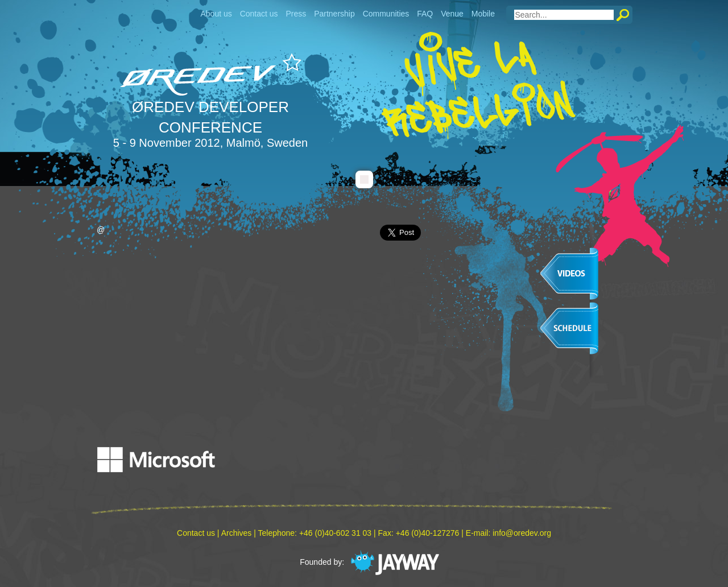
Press (296, 14)
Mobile (483, 14)
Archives (237, 533)
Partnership (334, 14)
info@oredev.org (522, 533)
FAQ (425, 14)
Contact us (259, 14)
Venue (452, 14)
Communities (386, 14)
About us (216, 14)
